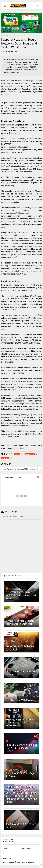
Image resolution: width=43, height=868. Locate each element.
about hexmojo (26, 849)
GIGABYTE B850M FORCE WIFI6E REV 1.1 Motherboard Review (21, 595)
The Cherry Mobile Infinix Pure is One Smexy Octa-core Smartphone (21, 723)
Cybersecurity (11, 36)
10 (7, 820)
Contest (19, 36)
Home (3, 36)
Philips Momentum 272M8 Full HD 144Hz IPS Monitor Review (21, 748)
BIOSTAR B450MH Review (19, 700)
